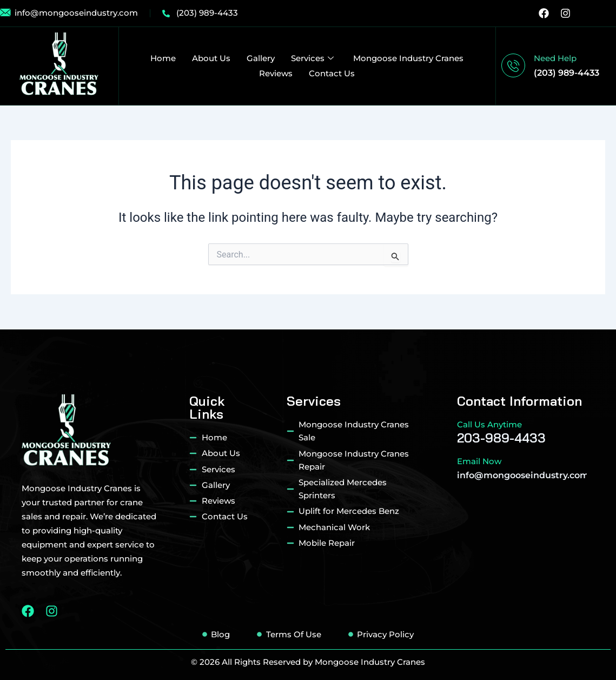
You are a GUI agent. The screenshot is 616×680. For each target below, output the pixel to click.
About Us (211, 58)
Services (312, 58)
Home (163, 58)
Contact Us (332, 73)
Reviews (276, 73)
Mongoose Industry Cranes (408, 58)
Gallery (261, 58)
